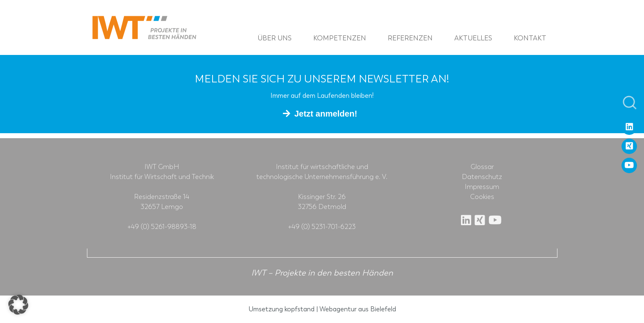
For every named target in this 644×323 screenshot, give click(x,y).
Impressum (482, 187)
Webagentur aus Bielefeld (358, 309)
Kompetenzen (340, 38)
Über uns (275, 38)
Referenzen (410, 38)
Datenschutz (482, 177)
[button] (18, 305)
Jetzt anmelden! (326, 114)
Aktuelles (473, 38)
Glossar (482, 167)
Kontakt (530, 38)
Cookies (482, 197)
